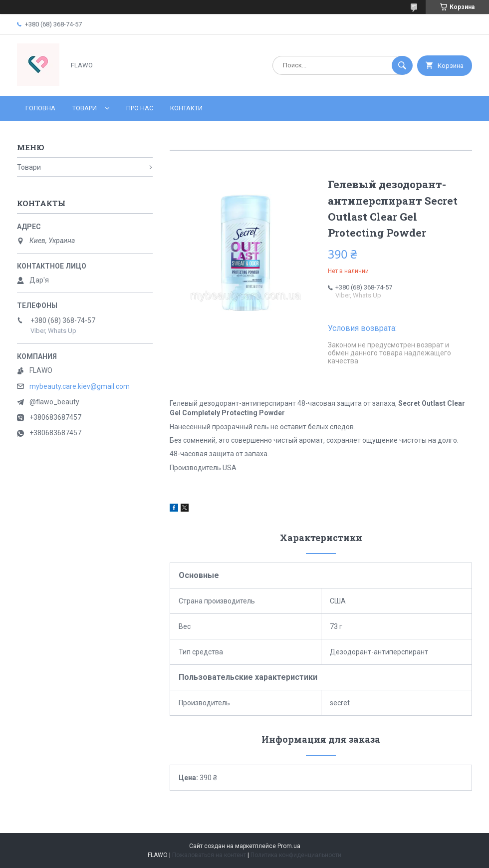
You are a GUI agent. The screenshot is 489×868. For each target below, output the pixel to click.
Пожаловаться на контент (209, 855)
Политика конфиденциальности (296, 855)
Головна (40, 108)
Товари (85, 108)
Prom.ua (289, 846)
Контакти (186, 108)
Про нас (140, 108)
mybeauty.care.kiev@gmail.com (80, 386)
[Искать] (402, 65)
